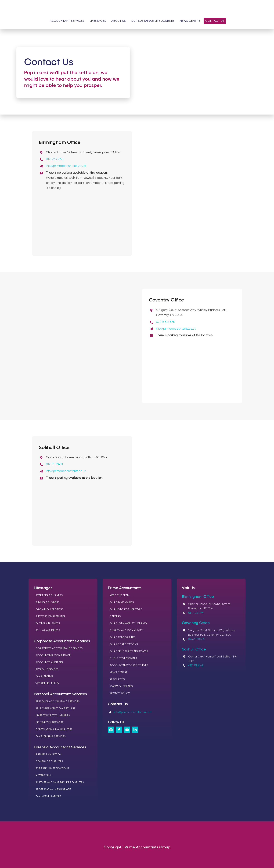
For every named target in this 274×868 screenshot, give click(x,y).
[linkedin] (135, 730)
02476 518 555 (165, 322)
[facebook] (119, 730)
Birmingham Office (198, 596)
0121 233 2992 (55, 159)
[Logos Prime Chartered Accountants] (137, 7)
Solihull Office (194, 649)
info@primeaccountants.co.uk (66, 166)
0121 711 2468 (54, 464)
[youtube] (127, 730)
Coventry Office (196, 622)
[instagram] (111, 730)
